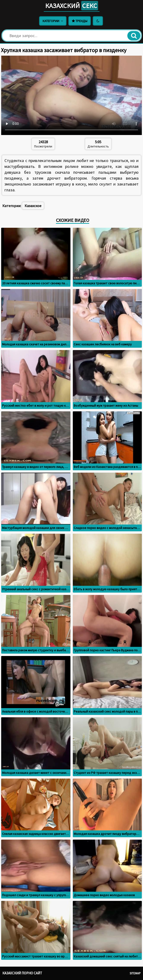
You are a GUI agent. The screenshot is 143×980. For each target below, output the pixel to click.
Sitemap (135, 973)
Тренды (80, 21)
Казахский (72, 6)
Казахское (33, 206)
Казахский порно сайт (22, 973)
